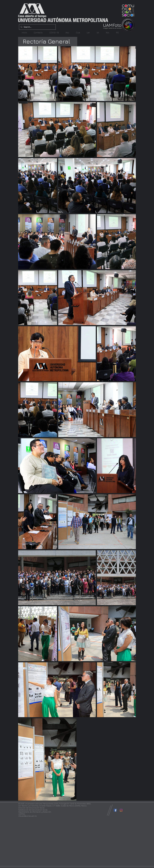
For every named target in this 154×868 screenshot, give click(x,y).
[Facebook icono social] (115, 810)
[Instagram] (121, 810)
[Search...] (37, 27)
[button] (67, 33)
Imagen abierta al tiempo (112, 28)
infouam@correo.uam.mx (28, 816)
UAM (108, 25)
